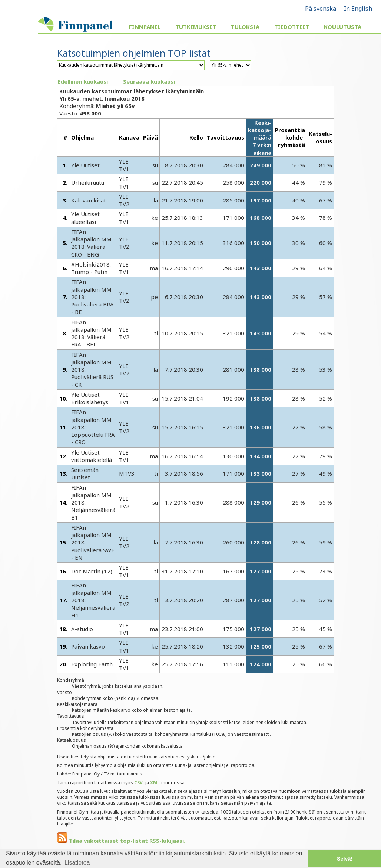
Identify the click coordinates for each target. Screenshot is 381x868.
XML (155, 783)
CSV (138, 783)
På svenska (321, 9)
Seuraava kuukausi (149, 81)
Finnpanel (145, 27)
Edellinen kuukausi (83, 81)
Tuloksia (245, 27)
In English (358, 9)
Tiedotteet (292, 27)
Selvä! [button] (345, 859)
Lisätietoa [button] (77, 863)
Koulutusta (343, 27)
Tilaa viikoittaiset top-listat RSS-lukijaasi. (121, 841)
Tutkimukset (196, 27)
